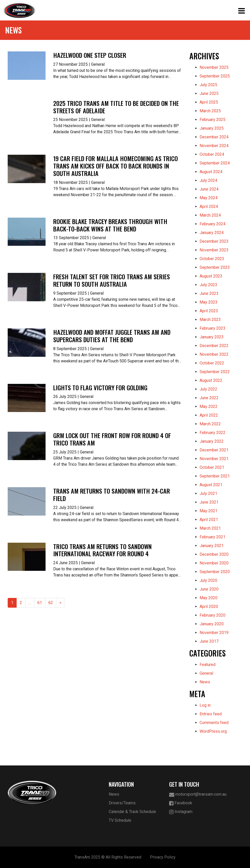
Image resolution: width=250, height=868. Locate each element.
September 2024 (215, 163)
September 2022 (215, 372)
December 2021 (214, 450)
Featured (208, 665)
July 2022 (208, 389)
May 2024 (209, 198)
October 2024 (212, 154)
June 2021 (209, 502)
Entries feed (211, 714)
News (205, 682)
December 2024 (214, 137)
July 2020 (208, 580)
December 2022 (214, 346)
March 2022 (210, 424)
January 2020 (212, 624)
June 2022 (209, 398)
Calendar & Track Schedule (132, 812)
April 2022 (209, 415)
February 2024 (213, 224)
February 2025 (213, 120)
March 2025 (210, 111)
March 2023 (210, 320)
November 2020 (214, 563)
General (206, 673)
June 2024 (209, 189)
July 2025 (208, 85)
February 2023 (213, 328)
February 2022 (213, 433)
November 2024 (214, 146)
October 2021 (212, 467)
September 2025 (215, 76)
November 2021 (214, 459)
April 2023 (209, 311)
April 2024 (209, 207)
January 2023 (212, 337)
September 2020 (215, 572)
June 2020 (209, 589)
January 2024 (212, 233)
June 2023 (209, 293)
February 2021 (213, 537)
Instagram (181, 812)
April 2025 (209, 102)
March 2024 (210, 215)
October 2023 (212, 259)
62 (51, 603)
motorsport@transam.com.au (198, 794)
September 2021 (215, 476)
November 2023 (214, 250)
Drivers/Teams (122, 803)
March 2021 (210, 528)
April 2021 (209, 520)
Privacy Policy (163, 857)
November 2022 (214, 354)
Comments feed (214, 723)
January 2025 (212, 128)
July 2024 (208, 180)
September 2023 (215, 267)
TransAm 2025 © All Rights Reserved (108, 857)
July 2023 (208, 285)
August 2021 (211, 485)
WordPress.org (213, 731)
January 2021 (212, 546)
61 (40, 603)
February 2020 (213, 615)
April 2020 (209, 607)
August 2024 (211, 172)
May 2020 (209, 598)
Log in (205, 705)
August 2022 (211, 380)
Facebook (181, 803)
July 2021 (208, 493)
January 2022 (212, 441)
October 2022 (212, 363)
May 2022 (209, 407)
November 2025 (214, 67)
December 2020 (214, 554)
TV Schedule (120, 820)
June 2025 (209, 93)
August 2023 (211, 276)
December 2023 (214, 241)
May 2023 (209, 302)
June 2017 (209, 641)
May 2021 (209, 511)
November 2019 (214, 633)
